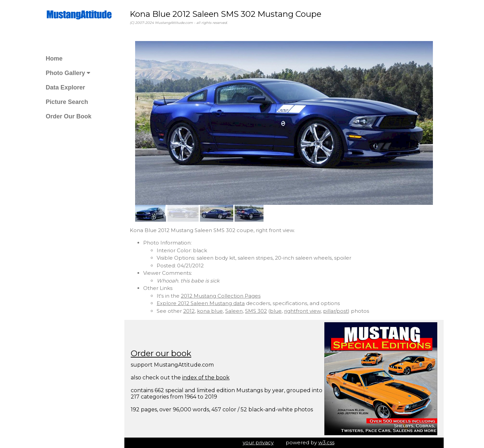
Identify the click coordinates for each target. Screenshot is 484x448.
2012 (189, 311)
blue (276, 311)
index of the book (206, 378)
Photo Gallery (68, 73)
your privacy (258, 442)
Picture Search (67, 102)
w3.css (326, 442)
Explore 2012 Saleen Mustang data (201, 303)
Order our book (161, 353)
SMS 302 (256, 311)
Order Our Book (69, 116)
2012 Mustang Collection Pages (221, 296)
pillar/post (335, 311)
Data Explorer (65, 87)
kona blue (210, 311)
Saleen (234, 311)
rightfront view (302, 311)
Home (54, 59)
